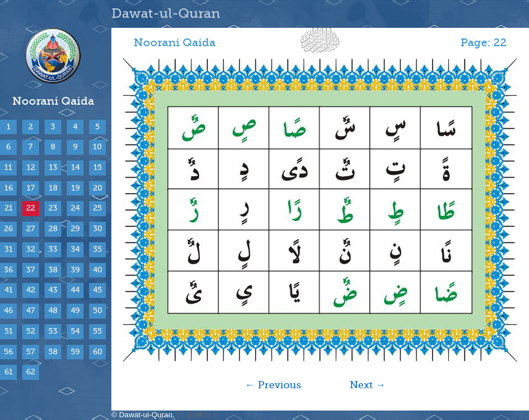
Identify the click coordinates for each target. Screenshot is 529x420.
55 (97, 331)
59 (75, 352)
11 (8, 167)
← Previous (273, 385)
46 (8, 311)
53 (53, 331)
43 (53, 290)
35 (97, 249)
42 (31, 290)
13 (53, 167)
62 (31, 372)
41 (9, 290)
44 (75, 290)
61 (9, 372)
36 (8, 270)
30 (98, 229)
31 (9, 249)
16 (9, 188)
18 (53, 188)
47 (31, 311)
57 (31, 352)
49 (75, 311)
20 (98, 188)
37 (31, 270)
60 (98, 352)
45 (97, 290)
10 (97, 147)
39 (75, 270)
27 (31, 229)
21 (9, 208)
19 (75, 188)
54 (75, 331)
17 (31, 188)
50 (98, 311)
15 (98, 167)
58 (53, 352)
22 (31, 208)
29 (75, 229)
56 (8, 352)
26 (8, 229)
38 (53, 270)
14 (75, 167)
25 (97, 208)
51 (9, 331)
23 (53, 208)
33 (53, 249)
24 (75, 208)
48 (53, 311)
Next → (368, 385)
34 (75, 249)
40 (98, 270)
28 (53, 229)
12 (31, 167)
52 (31, 331)
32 (31, 249)
